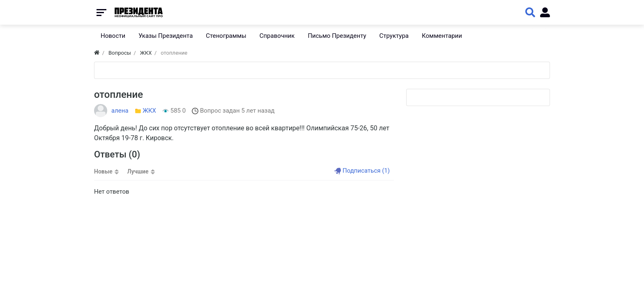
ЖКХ (149, 111)
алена (120, 111)
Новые (103, 171)
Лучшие (138, 171)
